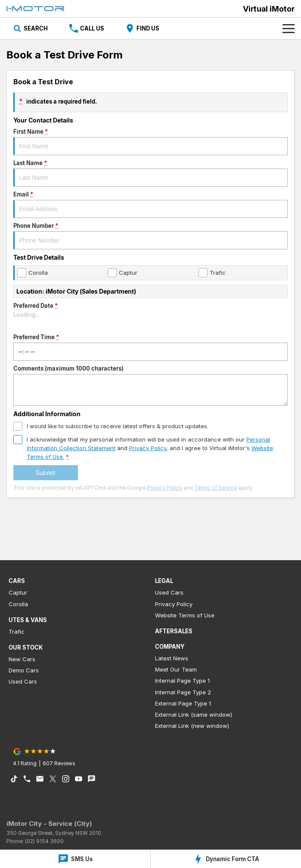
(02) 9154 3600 (44, 841)
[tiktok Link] (14, 779)
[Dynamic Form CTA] (226, 859)
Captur (18, 592)
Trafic (17, 632)
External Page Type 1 (183, 703)
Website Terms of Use (185, 615)
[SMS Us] (75, 859)
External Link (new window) (192, 726)
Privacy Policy (164, 488)
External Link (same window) (194, 715)
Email (150, 204)
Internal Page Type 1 (182, 681)
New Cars (22, 659)
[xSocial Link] (53, 779)
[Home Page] (35, 9)
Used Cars (23, 681)
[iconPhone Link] (27, 779)
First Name (150, 142)
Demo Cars (24, 670)
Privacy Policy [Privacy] (148, 448)
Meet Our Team (176, 669)
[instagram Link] (66, 779)
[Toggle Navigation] (289, 28)
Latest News (172, 658)
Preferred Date (150, 316)
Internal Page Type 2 (183, 692)
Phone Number (150, 236)
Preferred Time (150, 347)
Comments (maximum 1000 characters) (150, 385)
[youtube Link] (79, 779)
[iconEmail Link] (40, 779)
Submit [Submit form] (46, 473)
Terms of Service (216, 488)
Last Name (150, 173)
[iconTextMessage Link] (92, 779)
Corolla (18, 604)
